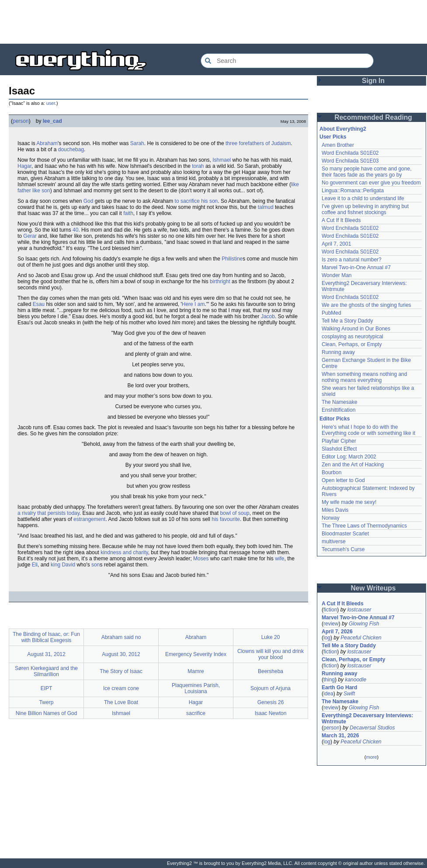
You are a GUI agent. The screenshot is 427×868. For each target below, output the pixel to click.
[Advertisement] (214, 22)
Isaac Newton (271, 713)
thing (329, 680)
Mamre (196, 671)
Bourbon (332, 472)
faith (128, 213)
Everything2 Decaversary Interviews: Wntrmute (367, 719)
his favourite (226, 519)
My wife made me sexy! (349, 502)
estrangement (89, 519)
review (331, 624)
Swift (349, 694)
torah (198, 166)
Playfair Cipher (339, 441)
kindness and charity (124, 552)
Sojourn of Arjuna (271, 688)
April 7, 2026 (337, 632)
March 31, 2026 (340, 736)
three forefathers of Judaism (258, 143)
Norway (331, 518)
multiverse (334, 542)
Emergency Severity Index (196, 654)
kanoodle (356, 680)
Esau (39, 304)
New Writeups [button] (373, 588)
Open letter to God (343, 480)
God (89, 201)
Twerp (47, 702)
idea (328, 694)
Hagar (24, 166)
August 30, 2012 (121, 654)
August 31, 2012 (46, 654)
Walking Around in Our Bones (356, 329)
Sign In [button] (373, 81)
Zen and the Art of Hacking (353, 465)
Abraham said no (121, 637)
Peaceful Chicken (361, 638)
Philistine (232, 259)
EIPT (47, 688)
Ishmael (222, 160)
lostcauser (359, 610)
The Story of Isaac (121, 671)
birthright (220, 281)
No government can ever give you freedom (371, 183)
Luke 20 (271, 637)
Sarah (137, 143)
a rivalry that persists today (49, 513)
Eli (35, 565)
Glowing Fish (364, 624)
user (51, 103)
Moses (201, 559)
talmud (266, 207)
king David (63, 565)
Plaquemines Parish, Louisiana (196, 688)
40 (75, 230)
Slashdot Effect (339, 449)
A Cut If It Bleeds (341, 220)
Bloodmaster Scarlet (345, 534)
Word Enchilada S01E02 (350, 153)
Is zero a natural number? (352, 260)
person (21, 121)
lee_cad (52, 121)
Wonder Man (337, 275)
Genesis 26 (271, 702)
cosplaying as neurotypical (352, 337)
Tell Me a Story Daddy (347, 321)
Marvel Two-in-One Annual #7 (356, 267)
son (95, 565)
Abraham (47, 143)
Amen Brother (338, 145)
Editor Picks (335, 419)
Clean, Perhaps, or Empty (352, 344)
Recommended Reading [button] (373, 117)
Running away (338, 352)
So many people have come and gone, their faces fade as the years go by (366, 172)
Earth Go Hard (339, 687)
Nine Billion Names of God (47, 713)
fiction (330, 610)
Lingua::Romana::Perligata (353, 191)
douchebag (71, 149)
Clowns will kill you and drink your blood (271, 654)
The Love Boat (121, 702)
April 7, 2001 (336, 244)
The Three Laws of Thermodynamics (364, 526)
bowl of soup (234, 513)
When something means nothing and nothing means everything (364, 377)
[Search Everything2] (287, 61)
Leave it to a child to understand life (363, 198)
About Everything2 (343, 129)
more (371, 757)
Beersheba (271, 671)
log (327, 638)
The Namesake (339, 402)
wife (279, 559)
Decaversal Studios (372, 728)
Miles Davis (335, 510)
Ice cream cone (121, 688)
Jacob (268, 316)
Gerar (30, 236)
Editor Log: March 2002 (349, 457)
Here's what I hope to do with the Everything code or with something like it (368, 430)
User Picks (333, 137)
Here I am (193, 304)
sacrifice (196, 713)
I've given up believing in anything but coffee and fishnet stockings (365, 209)
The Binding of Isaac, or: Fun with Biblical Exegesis (46, 637)
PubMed (332, 313)
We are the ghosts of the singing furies (366, 305)
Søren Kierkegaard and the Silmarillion (46, 671)
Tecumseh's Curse (343, 549)
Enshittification (338, 410)
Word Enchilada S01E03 (350, 161)
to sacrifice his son (196, 201)
